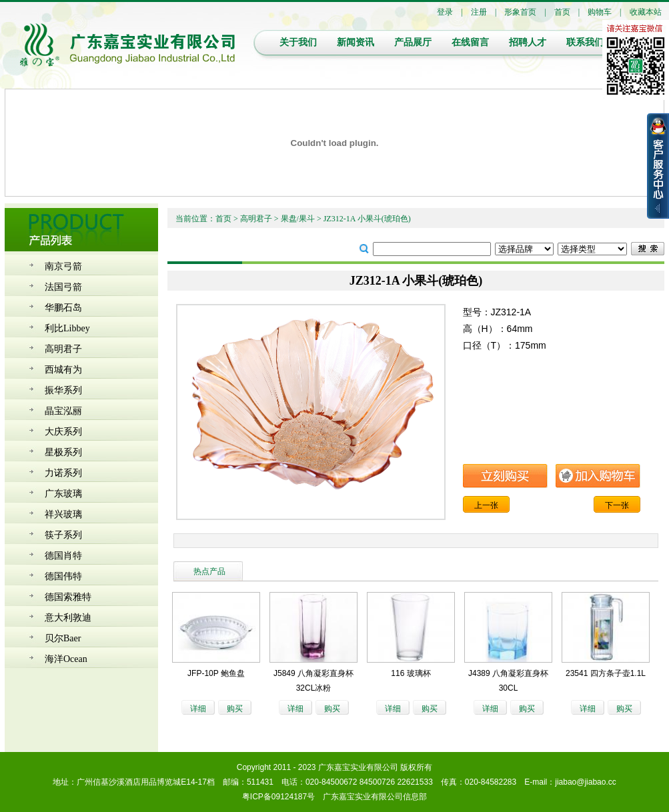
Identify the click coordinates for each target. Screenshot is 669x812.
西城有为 (63, 370)
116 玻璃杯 (411, 673)
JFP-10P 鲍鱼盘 (216, 673)
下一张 (617, 505)
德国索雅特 (68, 597)
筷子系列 (63, 535)
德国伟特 (63, 576)
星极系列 (63, 452)
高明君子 (63, 349)
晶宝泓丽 (63, 411)
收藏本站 (646, 12)
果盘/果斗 (298, 219)
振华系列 (63, 390)
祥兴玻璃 (63, 514)
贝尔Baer (63, 638)
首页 (562, 12)
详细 (198, 709)
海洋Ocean (66, 659)
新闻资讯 (356, 42)
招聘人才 (528, 42)
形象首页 (520, 12)
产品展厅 (413, 42)
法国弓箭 (63, 287)
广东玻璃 (63, 494)
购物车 (600, 12)
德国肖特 (63, 556)
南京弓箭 (63, 266)
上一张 (486, 505)
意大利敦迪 (68, 618)
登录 (445, 12)
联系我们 (585, 42)
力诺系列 (63, 473)
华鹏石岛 (63, 308)
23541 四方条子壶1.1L (606, 673)
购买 (235, 709)
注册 (479, 12)
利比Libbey (67, 328)
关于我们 (298, 42)
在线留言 (470, 42)
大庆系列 (63, 432)
